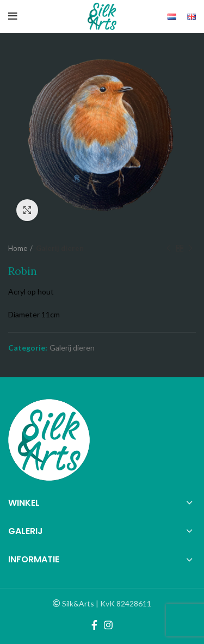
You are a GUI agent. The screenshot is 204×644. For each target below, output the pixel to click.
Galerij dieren (60, 248)
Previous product (169, 249)
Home (18, 248)
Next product (190, 249)
